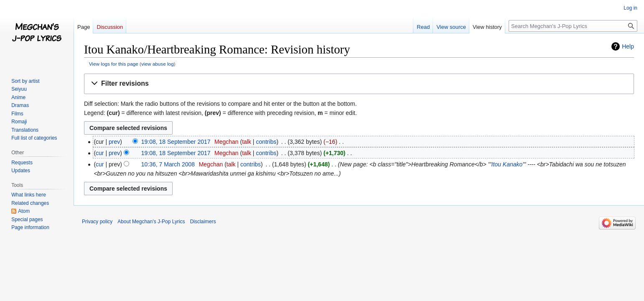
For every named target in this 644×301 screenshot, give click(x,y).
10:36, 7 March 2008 (168, 164)
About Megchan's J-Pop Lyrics (151, 222)
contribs (266, 142)
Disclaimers (203, 222)
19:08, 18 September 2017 (176, 142)
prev (114, 142)
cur (100, 153)
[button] (359, 84)
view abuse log (158, 64)
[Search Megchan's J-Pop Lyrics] (573, 26)
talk (247, 142)
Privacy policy (97, 222)
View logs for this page (114, 64)
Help (628, 46)
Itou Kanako (507, 164)
